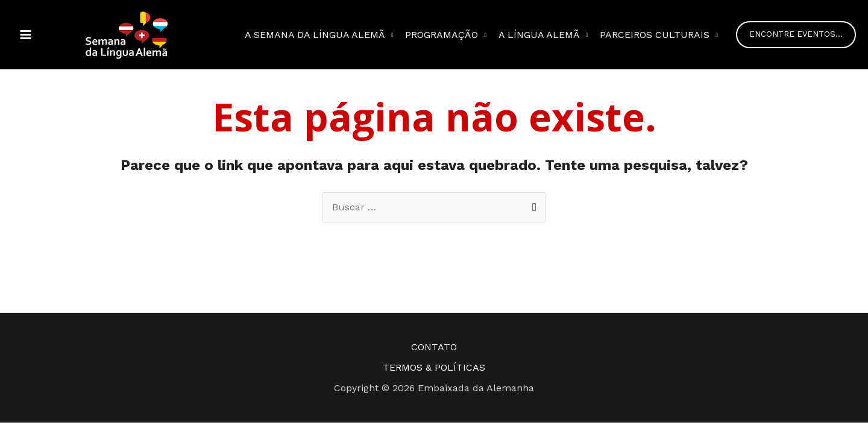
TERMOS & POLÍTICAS (434, 367)
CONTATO (434, 347)
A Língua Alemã (539, 35)
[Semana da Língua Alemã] (127, 34)
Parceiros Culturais (655, 35)
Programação (442, 35)
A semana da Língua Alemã (315, 35)
